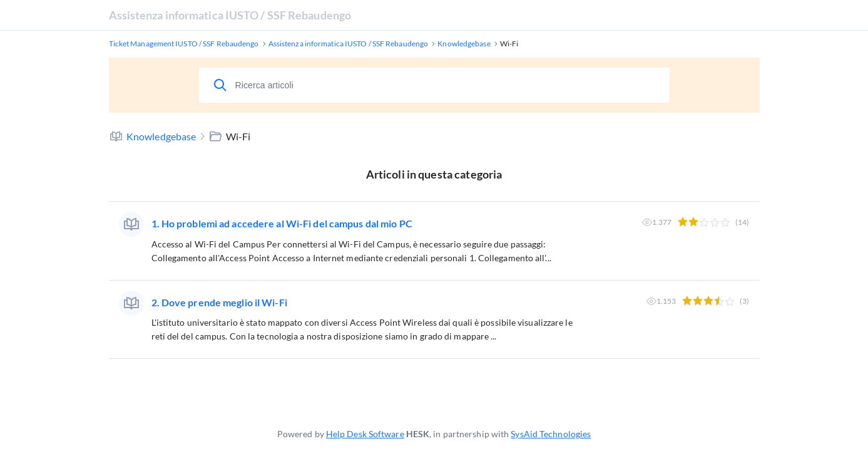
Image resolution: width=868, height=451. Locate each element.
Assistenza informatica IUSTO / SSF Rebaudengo (230, 15)
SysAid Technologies (551, 434)
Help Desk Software (365, 434)
